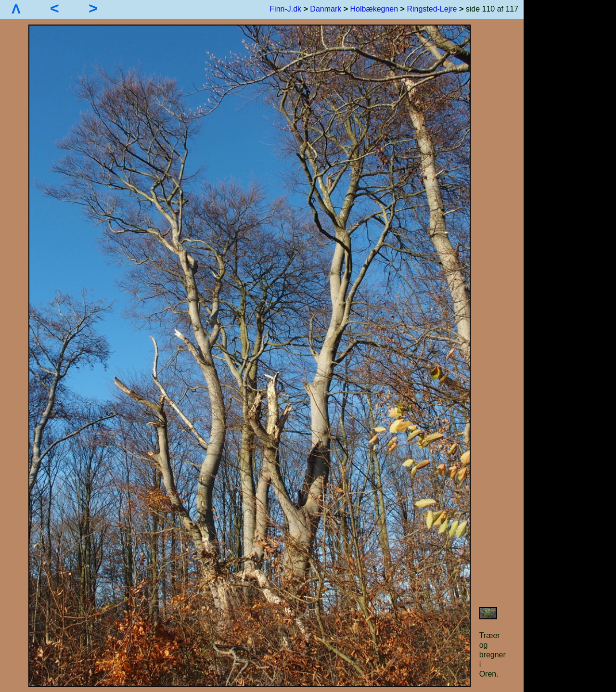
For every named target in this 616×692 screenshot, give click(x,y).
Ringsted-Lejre (432, 9)
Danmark (326, 9)
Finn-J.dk (285, 9)
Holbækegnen (374, 9)
